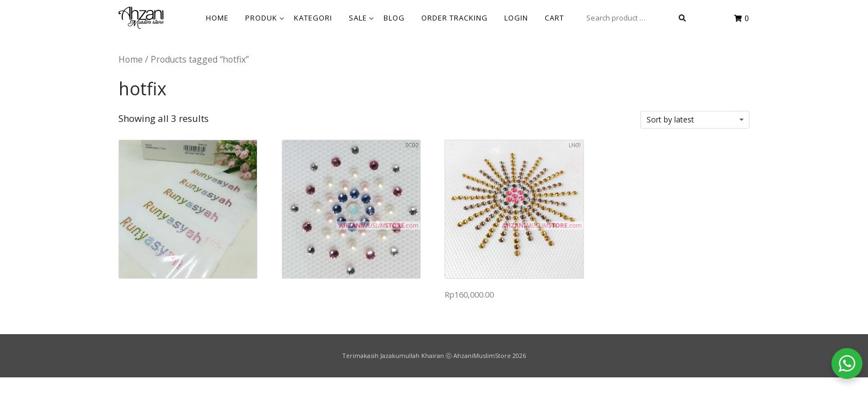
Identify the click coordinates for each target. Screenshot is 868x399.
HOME (217, 18)
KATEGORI (313, 18)
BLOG (394, 18)
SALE (361, 18)
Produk (265, 18)
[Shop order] (695, 120)
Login (516, 18)
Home (131, 59)
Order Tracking (454, 18)
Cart (554, 18)
